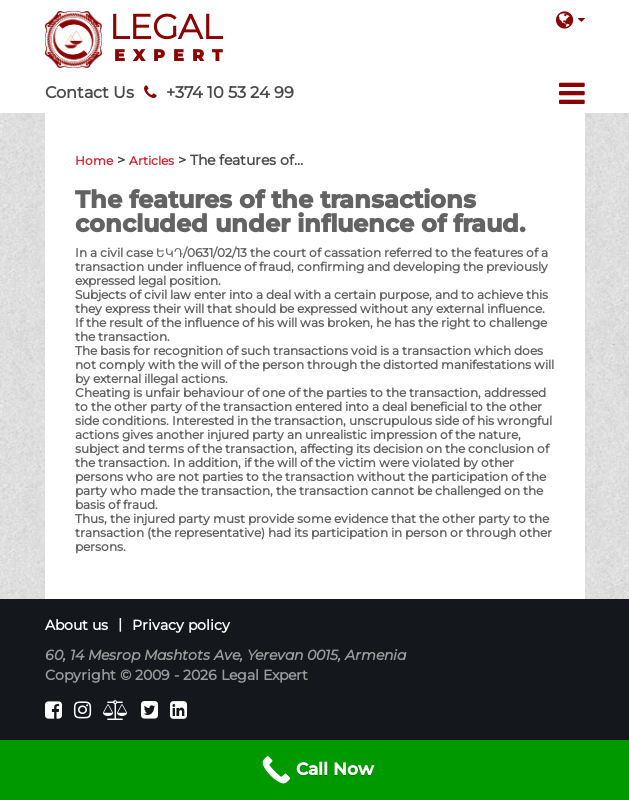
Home (94, 160)
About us (76, 625)
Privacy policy (181, 625)
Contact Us (89, 92)
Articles (151, 160)
